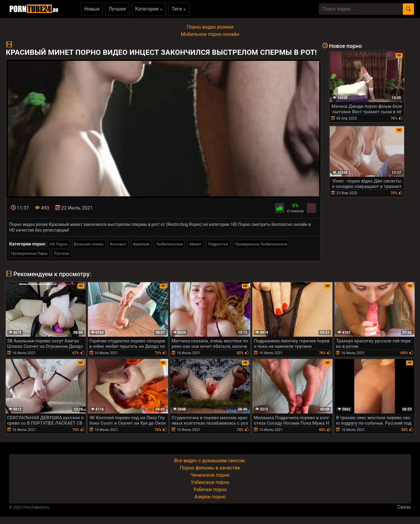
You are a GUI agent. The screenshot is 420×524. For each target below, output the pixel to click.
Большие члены (89, 244)
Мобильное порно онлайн (210, 34)
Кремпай (141, 244)
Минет (196, 244)
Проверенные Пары (29, 253)
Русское (62, 253)
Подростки (218, 244)
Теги (179, 9)
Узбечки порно (210, 490)
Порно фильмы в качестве (210, 468)
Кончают (118, 244)
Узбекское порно (210, 482)
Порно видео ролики (210, 27)
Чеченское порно (210, 475)
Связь (404, 507)
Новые (92, 9)
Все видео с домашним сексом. (210, 461)
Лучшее (117, 9)
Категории (149, 9)
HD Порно (59, 244)
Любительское (170, 244)
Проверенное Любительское (261, 244)
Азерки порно (210, 497)
